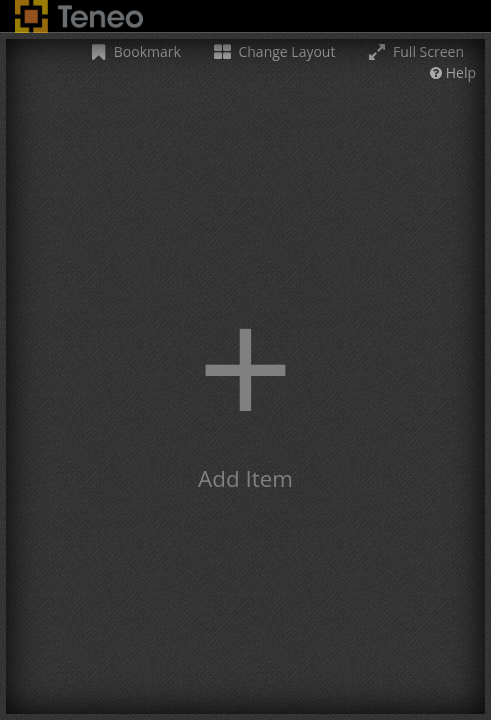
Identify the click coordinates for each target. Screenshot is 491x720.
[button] (245, 376)
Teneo (79, 16)
